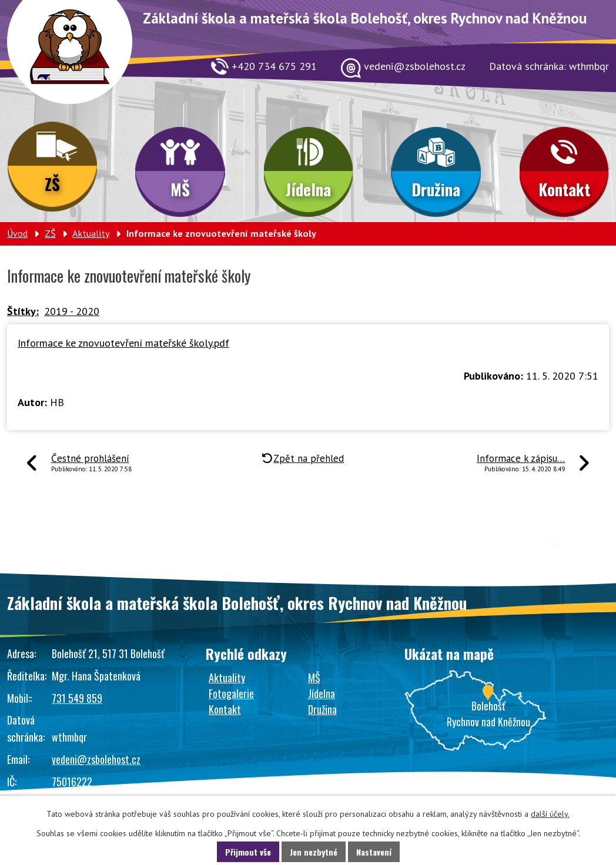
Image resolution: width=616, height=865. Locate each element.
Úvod (17, 233)
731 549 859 (77, 698)
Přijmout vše (248, 852)
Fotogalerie (231, 693)
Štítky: (23, 311)
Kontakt (564, 189)
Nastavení (374, 852)
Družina (436, 189)
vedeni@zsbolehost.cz (96, 759)
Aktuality (91, 233)
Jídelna (308, 189)
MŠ (180, 189)
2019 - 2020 (72, 311)
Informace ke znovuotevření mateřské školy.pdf (123, 343)
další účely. (550, 814)
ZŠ (52, 184)
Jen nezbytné (314, 852)
